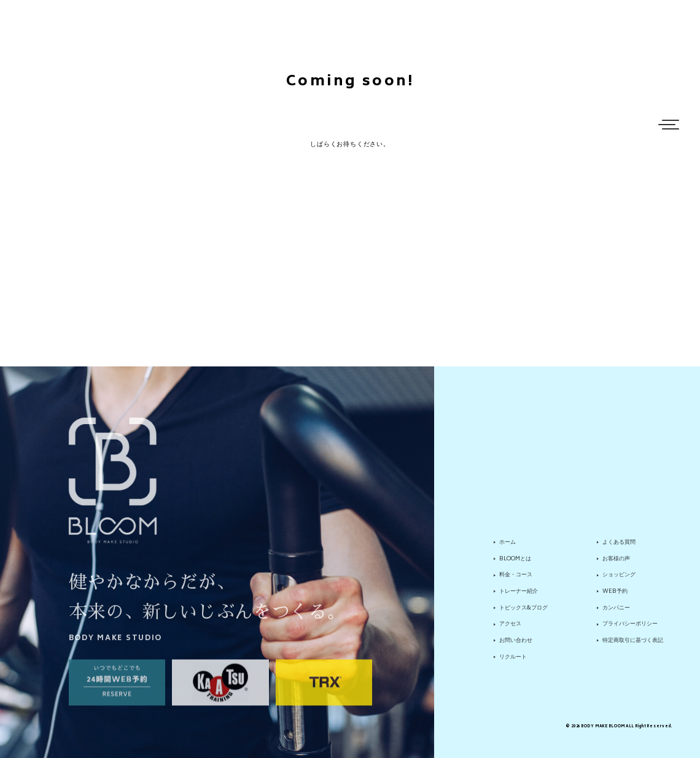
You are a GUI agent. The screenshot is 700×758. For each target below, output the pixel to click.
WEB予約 (615, 596)
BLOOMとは (515, 563)
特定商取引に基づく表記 (633, 645)
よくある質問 (619, 546)
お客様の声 (616, 563)
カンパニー (616, 612)
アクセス (510, 628)
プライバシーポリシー (630, 628)
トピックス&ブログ (523, 612)
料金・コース (516, 579)
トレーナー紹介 (519, 596)
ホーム (507, 546)
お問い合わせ (516, 645)
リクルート (513, 661)
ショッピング (619, 579)
